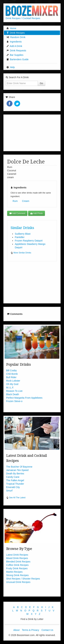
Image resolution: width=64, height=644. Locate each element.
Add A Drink (14, 46)
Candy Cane (13, 477)
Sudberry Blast (23, 234)
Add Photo (37, 213)
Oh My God (12, 384)
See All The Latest (16, 498)
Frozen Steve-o (14, 401)
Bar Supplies (15, 55)
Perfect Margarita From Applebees (24, 398)
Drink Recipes (16, 33)
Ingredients (14, 42)
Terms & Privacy (31, 630)
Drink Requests (16, 51)
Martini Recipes (14, 572)
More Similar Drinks (21, 253)
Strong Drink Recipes (17, 575)
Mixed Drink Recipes (17, 558)
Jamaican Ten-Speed (17, 470)
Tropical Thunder (15, 484)
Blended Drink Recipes (18, 562)
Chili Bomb (12, 374)
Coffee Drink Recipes (17, 565)
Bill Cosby (11, 370)
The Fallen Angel (15, 480)
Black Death (13, 394)
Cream (26, 201)
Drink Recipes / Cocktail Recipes (23, 18)
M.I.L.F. (10, 388)
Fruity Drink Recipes (17, 568)
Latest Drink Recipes (17, 555)
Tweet (18, 104)
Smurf (9, 491)
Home (11, 28)
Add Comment (17, 213)
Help (11, 67)
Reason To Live (14, 391)
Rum (15, 201)
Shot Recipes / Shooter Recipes (23, 579)
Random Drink (16, 37)
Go (41, 83)
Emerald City (13, 487)
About (16, 630)
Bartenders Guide (18, 59)
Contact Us (47, 630)
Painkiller (20, 237)
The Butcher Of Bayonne (19, 467)
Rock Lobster (13, 381)
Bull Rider (11, 377)
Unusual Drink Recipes (18, 582)
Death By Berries (15, 474)
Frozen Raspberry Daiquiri (29, 241)
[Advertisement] (32, 132)
